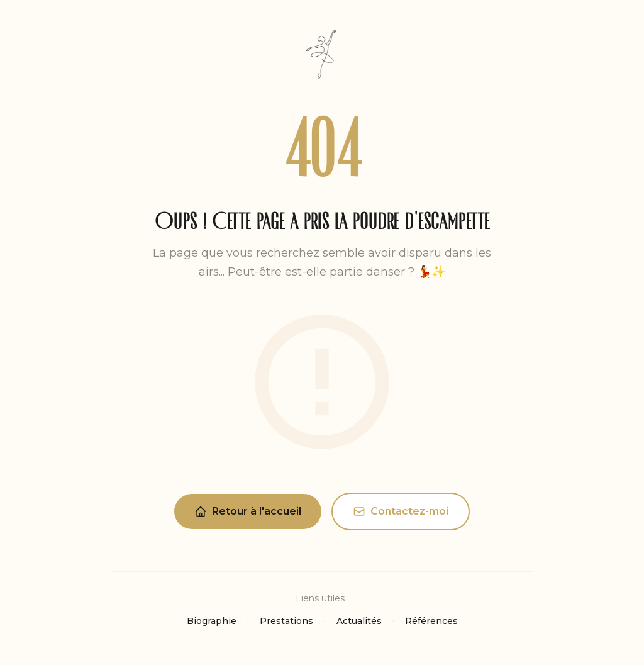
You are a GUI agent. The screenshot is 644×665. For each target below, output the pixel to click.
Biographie (212, 621)
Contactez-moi (401, 511)
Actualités (359, 621)
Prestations (286, 621)
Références (431, 621)
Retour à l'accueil (248, 511)
